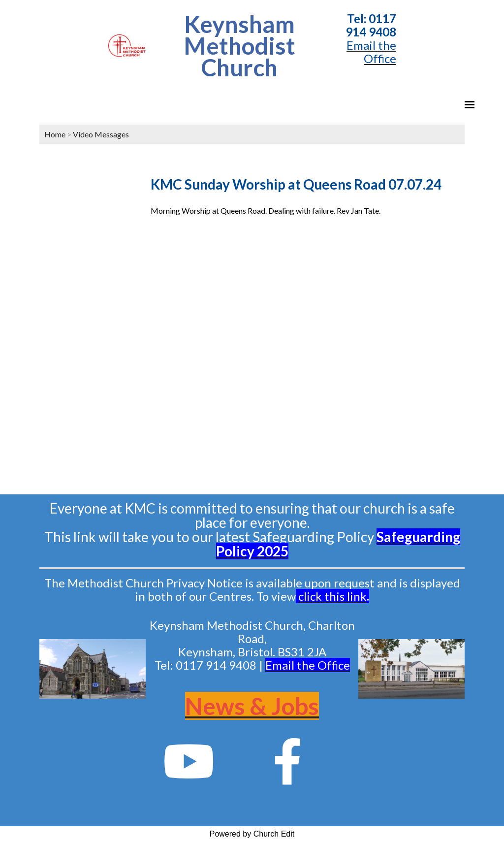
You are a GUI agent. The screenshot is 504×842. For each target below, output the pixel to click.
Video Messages (101, 134)
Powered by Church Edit (252, 834)
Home (55, 134)
